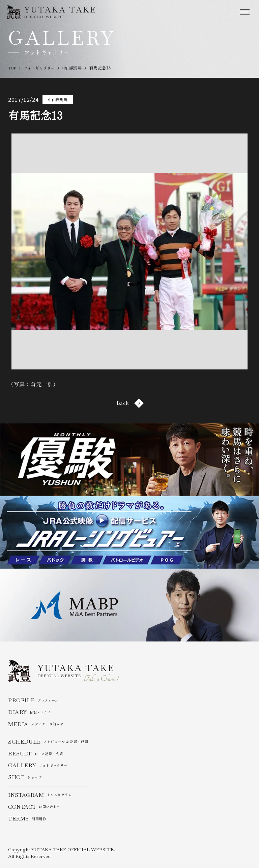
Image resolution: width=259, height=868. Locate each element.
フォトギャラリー (38, 766)
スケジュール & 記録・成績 (48, 742)
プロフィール (33, 701)
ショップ (25, 777)
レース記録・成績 (36, 754)
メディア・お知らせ (36, 724)
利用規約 (27, 819)
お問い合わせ (34, 807)
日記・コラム (30, 712)
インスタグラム (40, 795)
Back (129, 403)
